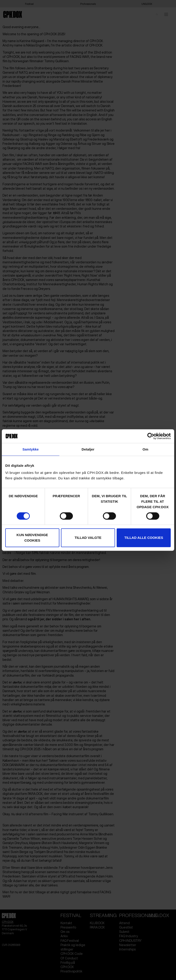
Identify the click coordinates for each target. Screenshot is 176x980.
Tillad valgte (88, 538)
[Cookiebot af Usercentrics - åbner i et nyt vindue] (151, 436)
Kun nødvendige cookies (32, 538)
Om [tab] (145, 449)
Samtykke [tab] (31, 449)
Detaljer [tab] (88, 449)
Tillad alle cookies (144, 538)
